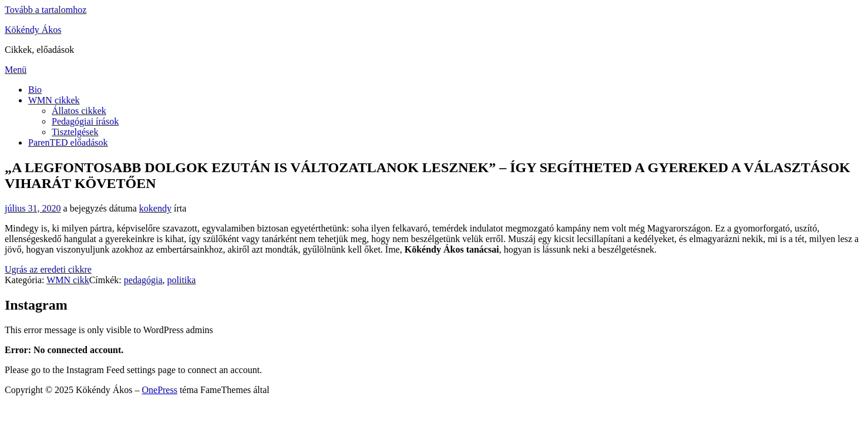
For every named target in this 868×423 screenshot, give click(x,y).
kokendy (155, 208)
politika (182, 280)
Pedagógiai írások (85, 121)
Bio (35, 90)
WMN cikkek (54, 100)
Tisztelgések (75, 132)
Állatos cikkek (79, 111)
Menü (16, 70)
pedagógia (143, 280)
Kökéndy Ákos (33, 30)
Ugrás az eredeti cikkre (48, 269)
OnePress (159, 390)
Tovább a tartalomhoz (46, 10)
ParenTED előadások (68, 142)
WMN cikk (68, 280)
